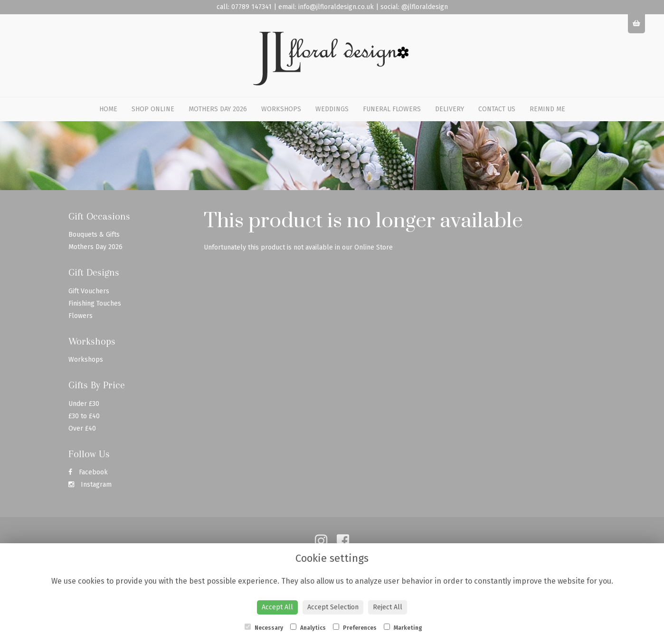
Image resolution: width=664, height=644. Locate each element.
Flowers (81, 316)
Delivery (450, 109)
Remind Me (547, 109)
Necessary (264, 627)
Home (108, 109)
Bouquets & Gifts (94, 235)
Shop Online (153, 109)
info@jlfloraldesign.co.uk (336, 7)
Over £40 (82, 428)
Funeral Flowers (392, 109)
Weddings (332, 109)
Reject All (388, 607)
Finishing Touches (95, 303)
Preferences (355, 627)
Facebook (88, 472)
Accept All (277, 607)
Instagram (90, 485)
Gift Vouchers (89, 291)
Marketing (403, 627)
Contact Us (497, 109)
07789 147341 (251, 7)
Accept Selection (333, 607)
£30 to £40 (84, 416)
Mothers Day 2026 (218, 109)
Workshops (281, 109)
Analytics (308, 627)
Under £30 (84, 404)
